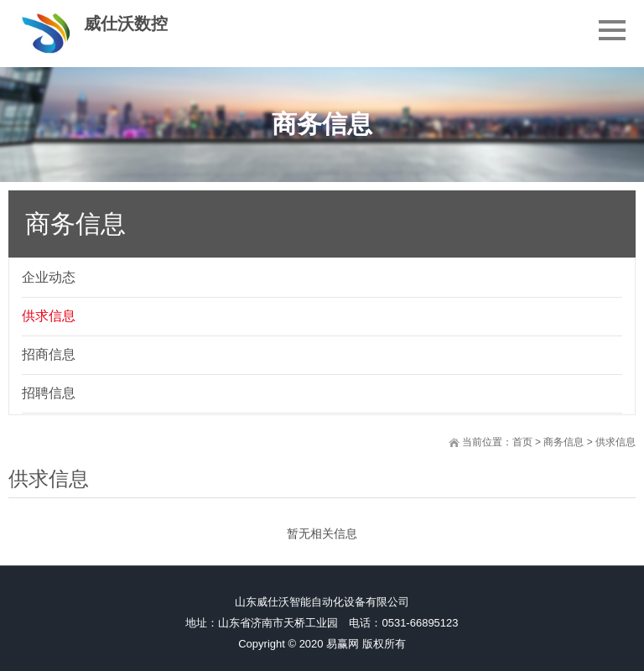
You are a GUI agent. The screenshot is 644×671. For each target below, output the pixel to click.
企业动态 (49, 277)
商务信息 (563, 442)
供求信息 (49, 316)
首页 (522, 442)
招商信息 (49, 354)
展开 (632, 266)
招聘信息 (49, 393)
